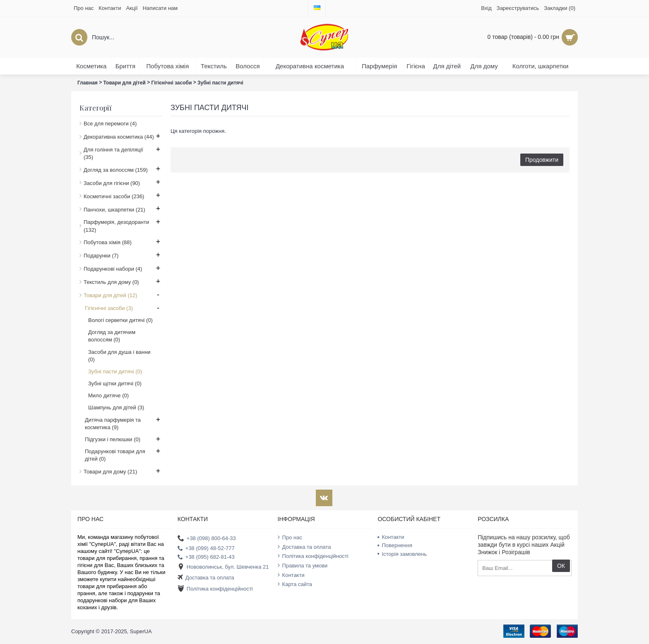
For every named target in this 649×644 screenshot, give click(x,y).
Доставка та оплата (206, 578)
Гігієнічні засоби (171, 83)
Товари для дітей (125, 83)
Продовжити (542, 160)
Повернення (395, 545)
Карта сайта (295, 584)
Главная (88, 83)
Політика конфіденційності (215, 589)
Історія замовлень (402, 554)
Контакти (291, 575)
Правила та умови (303, 565)
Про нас (290, 537)
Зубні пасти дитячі (220, 83)
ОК (561, 566)
